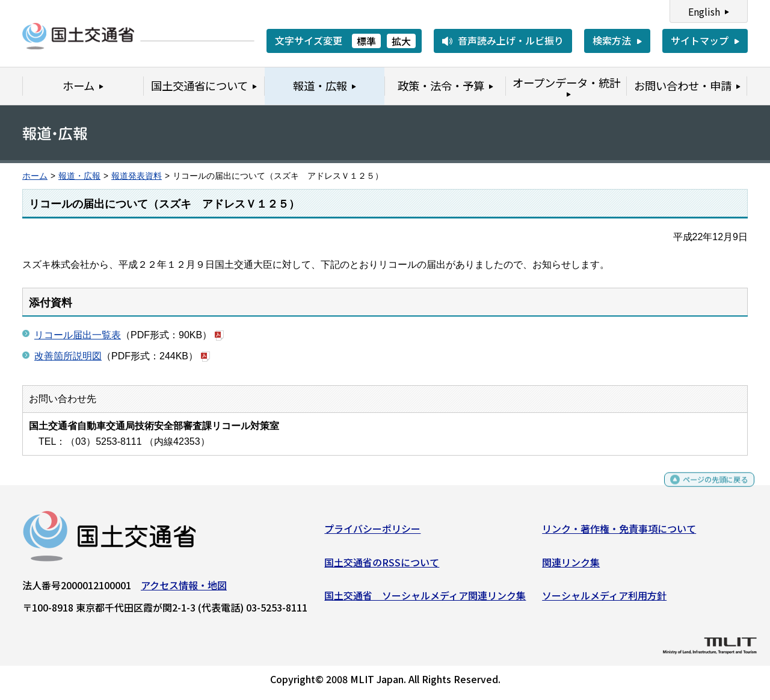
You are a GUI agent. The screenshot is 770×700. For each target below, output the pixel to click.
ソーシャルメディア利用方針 (604, 600)
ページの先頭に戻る (705, 490)
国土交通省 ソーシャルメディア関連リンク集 (425, 600)
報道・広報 (79, 176)
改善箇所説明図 (68, 356)
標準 (366, 41)
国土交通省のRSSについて (382, 566)
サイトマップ (700, 40)
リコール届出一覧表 (78, 335)
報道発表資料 (137, 176)
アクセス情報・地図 (184, 590)
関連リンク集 (571, 566)
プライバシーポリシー (372, 533)
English (704, 11)
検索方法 (612, 40)
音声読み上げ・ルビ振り (511, 40)
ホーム (35, 176)
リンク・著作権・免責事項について (619, 533)
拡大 (401, 41)
